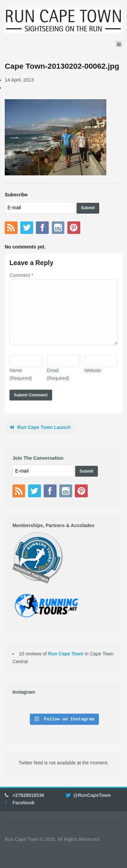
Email (58, 374)
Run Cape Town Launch (44, 427)
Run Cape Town (66, 654)
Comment (21, 275)
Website (92, 370)
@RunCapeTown (92, 795)
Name (21, 374)
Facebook (24, 803)
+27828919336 (28, 795)
